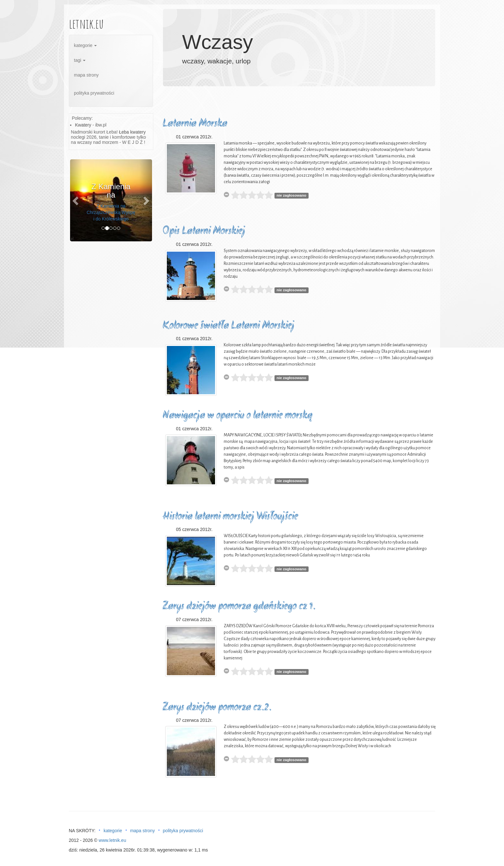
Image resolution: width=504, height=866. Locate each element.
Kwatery (83, 125)
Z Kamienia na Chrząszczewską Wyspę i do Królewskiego (111, 212)
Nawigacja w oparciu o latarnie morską (238, 416)
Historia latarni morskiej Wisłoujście (230, 517)
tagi (80, 60)
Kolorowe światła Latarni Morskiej (229, 326)
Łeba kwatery (132, 132)
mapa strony (86, 75)
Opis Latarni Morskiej (204, 231)
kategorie (85, 45)
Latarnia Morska (195, 124)
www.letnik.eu (113, 840)
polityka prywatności (94, 93)
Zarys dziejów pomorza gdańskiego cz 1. (239, 606)
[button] (76, 200)
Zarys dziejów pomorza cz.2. (217, 708)
